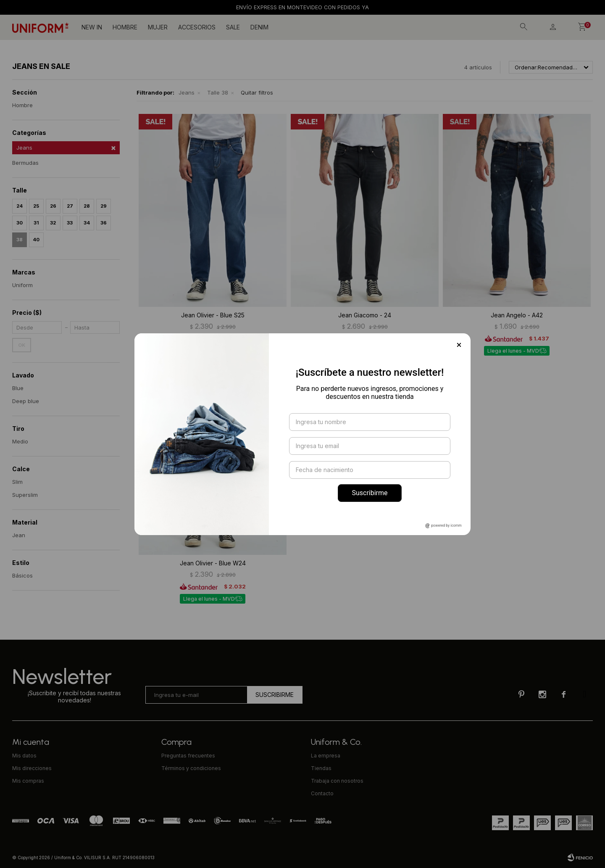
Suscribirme (370, 493)
